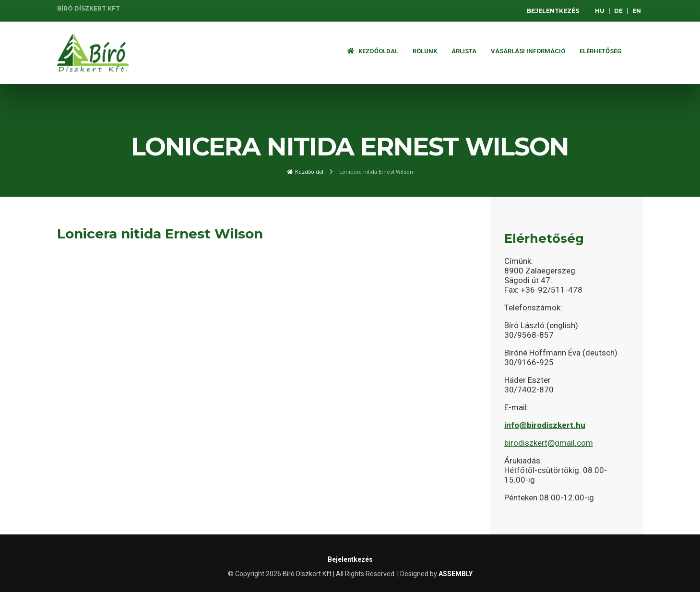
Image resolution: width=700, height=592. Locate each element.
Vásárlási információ (528, 51)
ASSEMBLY (456, 574)
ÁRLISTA (464, 51)
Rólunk (425, 51)
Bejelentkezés (553, 11)
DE (618, 11)
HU (600, 11)
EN (637, 11)
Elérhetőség (601, 51)
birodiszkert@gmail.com (549, 443)
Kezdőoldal (373, 51)
